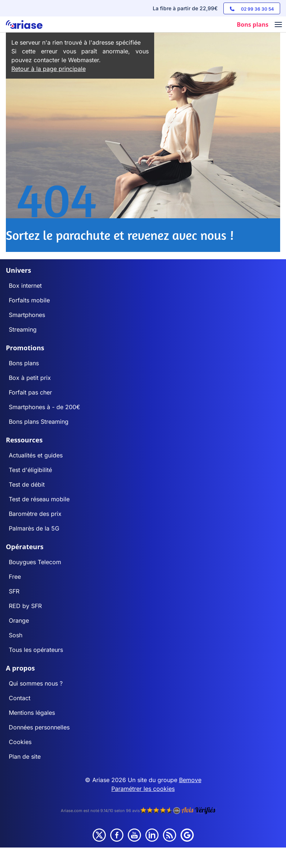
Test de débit (27, 484)
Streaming (23, 329)
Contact (20, 698)
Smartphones (27, 315)
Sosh (16, 635)
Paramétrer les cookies (143, 789)
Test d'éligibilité (30, 470)
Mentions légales (32, 713)
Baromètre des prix (35, 514)
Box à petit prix (30, 378)
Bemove (190, 780)
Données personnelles (39, 727)
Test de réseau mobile (39, 499)
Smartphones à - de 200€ (44, 407)
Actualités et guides (36, 455)
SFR (14, 591)
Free (15, 577)
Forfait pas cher (30, 392)
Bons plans (24, 363)
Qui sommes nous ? (36, 683)
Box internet (25, 286)
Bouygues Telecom (35, 562)
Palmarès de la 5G (34, 528)
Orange (19, 620)
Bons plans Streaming (39, 422)
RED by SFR (25, 606)
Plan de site (25, 756)
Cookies (20, 742)
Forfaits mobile (29, 300)
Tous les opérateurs (36, 650)
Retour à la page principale (49, 69)
